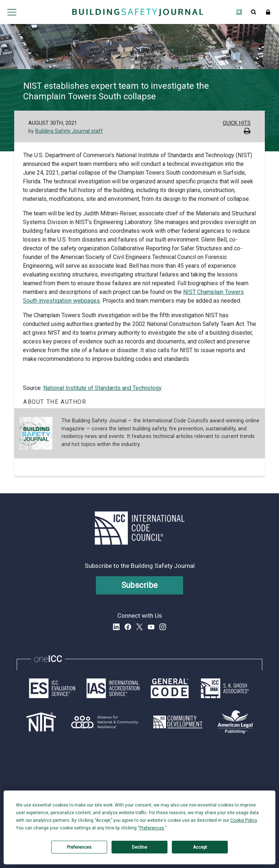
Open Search (254, 12)
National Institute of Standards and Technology (102, 388)
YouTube (151, 627)
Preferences (79, 847)
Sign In (268, 12)
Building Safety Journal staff (69, 131)
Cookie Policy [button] (244, 820)
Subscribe (140, 585)
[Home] (138, 12)
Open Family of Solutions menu (239, 12)
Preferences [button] (152, 828)
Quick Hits (237, 123)
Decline (139, 847)
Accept (200, 847)
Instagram (163, 627)
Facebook (128, 627)
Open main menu (12, 12)
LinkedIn (116, 627)
